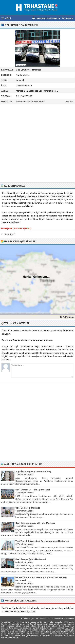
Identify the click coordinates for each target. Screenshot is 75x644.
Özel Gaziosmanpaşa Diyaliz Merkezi (35, 523)
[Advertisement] (37, 143)
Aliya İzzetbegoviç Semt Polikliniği (33, 472)
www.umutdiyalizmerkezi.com (30, 101)
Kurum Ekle (69, 619)
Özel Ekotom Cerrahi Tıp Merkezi (33, 490)
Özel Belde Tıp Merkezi (28, 508)
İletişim (58, 619)
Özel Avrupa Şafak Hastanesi (31, 559)
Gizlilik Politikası (46, 619)
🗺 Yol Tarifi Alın (67, 317)
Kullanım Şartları (30, 619)
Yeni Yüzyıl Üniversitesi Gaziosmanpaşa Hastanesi (42, 541)
